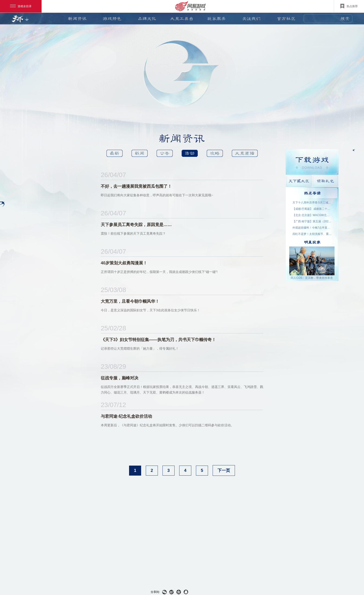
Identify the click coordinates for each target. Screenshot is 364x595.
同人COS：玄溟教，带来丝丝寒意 (312, 278)
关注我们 (251, 19)
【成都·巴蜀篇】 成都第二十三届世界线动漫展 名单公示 (312, 209)
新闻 (140, 153)
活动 (190, 153)
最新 (114, 153)
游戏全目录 (21, 6)
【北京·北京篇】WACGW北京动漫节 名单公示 (312, 215)
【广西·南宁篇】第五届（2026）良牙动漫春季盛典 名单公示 (312, 221)
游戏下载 (312, 162)
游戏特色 (112, 19)
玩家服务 (217, 19)
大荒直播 (245, 153)
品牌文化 (147, 19)
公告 (165, 153)
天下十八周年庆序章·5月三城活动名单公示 (312, 203)
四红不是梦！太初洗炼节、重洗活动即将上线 (312, 234)
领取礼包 (325, 181)
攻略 (215, 153)
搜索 (345, 19)
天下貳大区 (299, 181)
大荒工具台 (182, 19)
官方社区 (286, 19)
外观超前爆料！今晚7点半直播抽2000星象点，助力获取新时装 (312, 228)
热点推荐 (349, 6)
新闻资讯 (77, 19)
